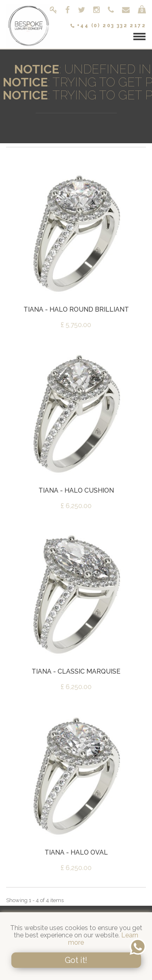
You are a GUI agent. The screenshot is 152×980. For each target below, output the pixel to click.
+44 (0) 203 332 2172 (108, 26)
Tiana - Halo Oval (76, 852)
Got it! (76, 960)
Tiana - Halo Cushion (76, 490)
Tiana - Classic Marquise (76, 671)
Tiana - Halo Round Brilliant (76, 309)
